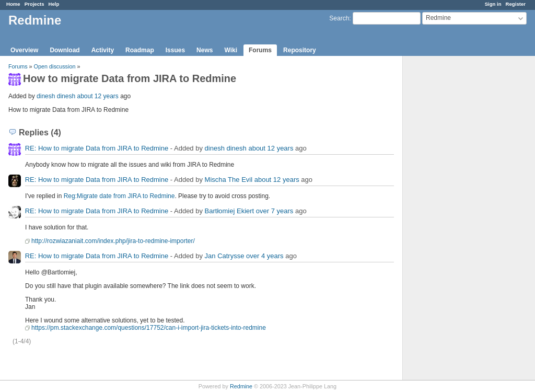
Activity (103, 50)
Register (516, 4)
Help (54, 4)
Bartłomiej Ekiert (230, 211)
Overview (24, 50)
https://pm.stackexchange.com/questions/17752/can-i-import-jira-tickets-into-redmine (149, 328)
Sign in (493, 4)
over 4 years (265, 256)
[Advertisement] (455, 220)
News (205, 50)
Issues (175, 50)
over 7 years (275, 211)
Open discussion (55, 66)
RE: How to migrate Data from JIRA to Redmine (97, 148)
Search (339, 18)
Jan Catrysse (225, 256)
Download (65, 50)
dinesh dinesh (56, 96)
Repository (300, 50)
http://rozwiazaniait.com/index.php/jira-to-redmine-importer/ (113, 241)
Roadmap (140, 50)
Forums (260, 50)
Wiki (231, 50)
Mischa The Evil (229, 180)
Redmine (241, 386)
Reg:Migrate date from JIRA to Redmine (119, 196)
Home (13, 4)
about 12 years (97, 96)
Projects (34, 4)
